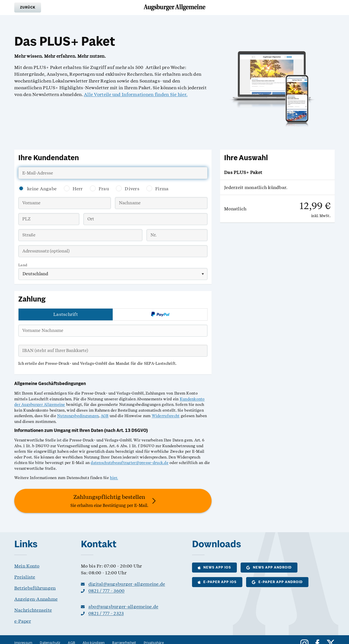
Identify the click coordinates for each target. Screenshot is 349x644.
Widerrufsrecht (166, 416)
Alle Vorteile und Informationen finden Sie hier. (136, 94)
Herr (78, 189)
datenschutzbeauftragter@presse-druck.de (130, 463)
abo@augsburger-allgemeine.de (123, 607)
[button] (28, 8)
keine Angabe (42, 189)
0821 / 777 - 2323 (106, 613)
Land (23, 265)
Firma (162, 189)
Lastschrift (66, 314)
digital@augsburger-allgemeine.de (127, 584)
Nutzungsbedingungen (78, 416)
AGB (105, 416)
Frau (104, 189)
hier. (114, 478)
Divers (132, 189)
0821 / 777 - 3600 (107, 591)
